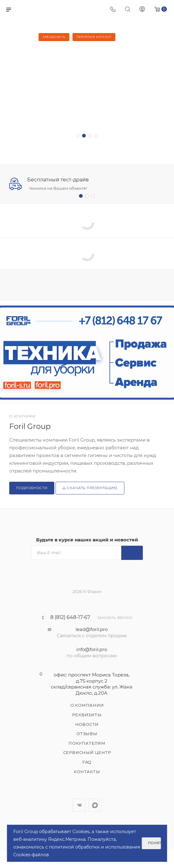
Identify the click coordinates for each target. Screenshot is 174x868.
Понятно (154, 843)
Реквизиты (87, 715)
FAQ (87, 762)
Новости (87, 724)
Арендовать (54, 37)
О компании (87, 705)
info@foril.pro (92, 649)
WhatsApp (95, 805)
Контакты (87, 772)
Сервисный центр (87, 752)
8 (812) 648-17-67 (70, 617)
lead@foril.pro (92, 629)
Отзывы (87, 734)
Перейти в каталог (94, 37)
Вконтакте (79, 805)
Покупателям (87, 743)
